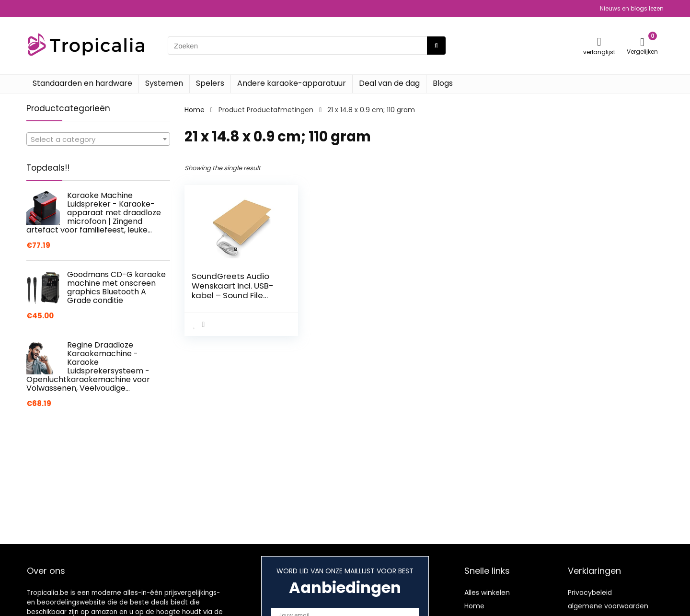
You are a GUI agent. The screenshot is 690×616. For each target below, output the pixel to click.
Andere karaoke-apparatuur (292, 83)
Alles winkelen (487, 593)
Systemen (164, 83)
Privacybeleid (590, 593)
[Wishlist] (599, 41)
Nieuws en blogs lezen (632, 8)
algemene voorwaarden (608, 606)
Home (195, 110)
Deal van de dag (389, 83)
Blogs (443, 83)
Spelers (210, 83)
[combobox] (98, 139)
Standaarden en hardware (82, 83)
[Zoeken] (436, 46)
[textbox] (98, 139)
